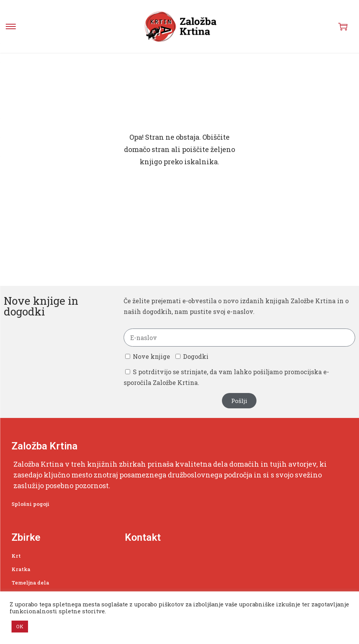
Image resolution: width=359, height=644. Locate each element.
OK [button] (20, 626)
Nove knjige (151, 356)
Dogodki (196, 356)
